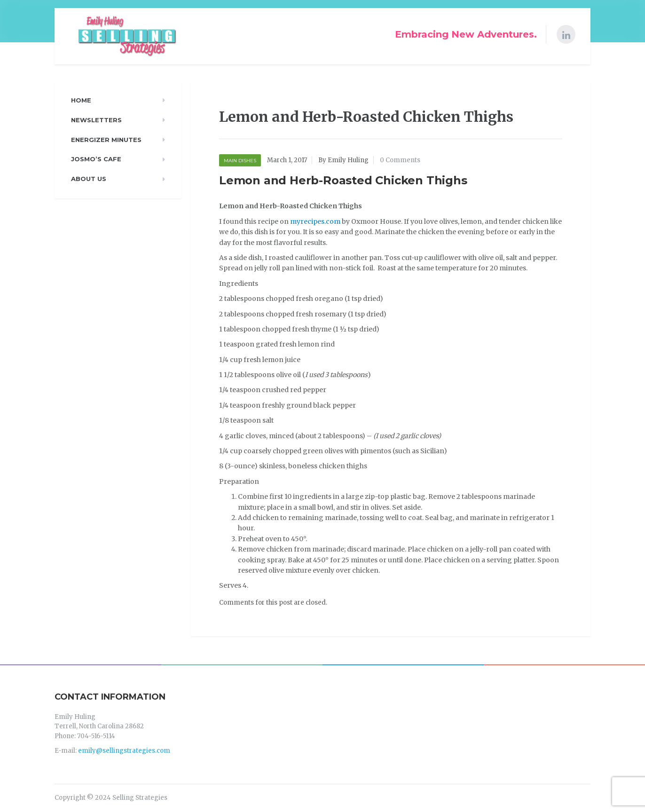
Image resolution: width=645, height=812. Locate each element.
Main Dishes (240, 161)
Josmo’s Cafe (96, 159)
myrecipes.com (315, 221)
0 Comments (400, 160)
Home (81, 100)
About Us (89, 179)
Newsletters (96, 120)
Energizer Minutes (106, 140)
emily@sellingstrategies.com (124, 751)
